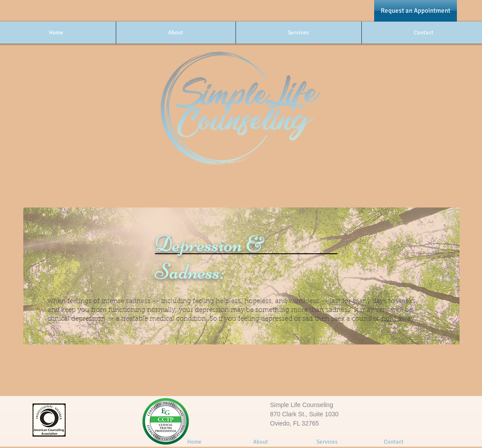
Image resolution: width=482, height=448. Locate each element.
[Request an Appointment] (416, 11)
